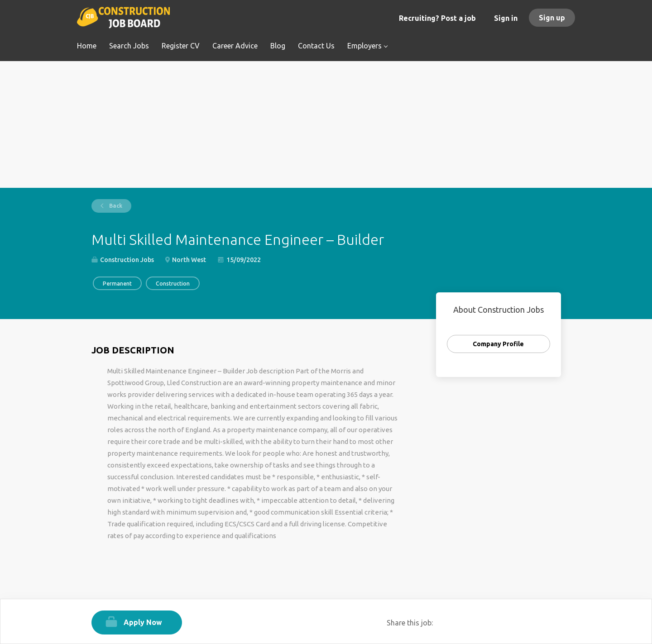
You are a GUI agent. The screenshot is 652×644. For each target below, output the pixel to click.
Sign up (552, 18)
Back (115, 206)
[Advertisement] (326, 124)
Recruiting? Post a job (437, 18)
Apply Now (143, 622)
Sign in (506, 18)
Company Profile (498, 344)
